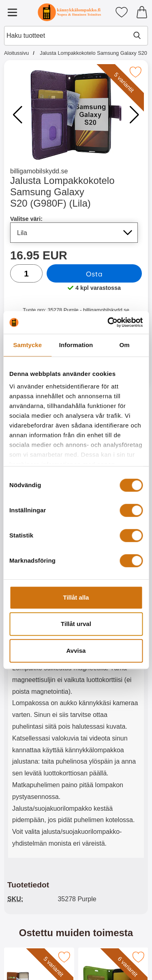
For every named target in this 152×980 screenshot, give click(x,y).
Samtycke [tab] (27, 345)
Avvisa (76, 651)
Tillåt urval (76, 624)
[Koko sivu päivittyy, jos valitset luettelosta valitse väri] (74, 233)
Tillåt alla (76, 597)
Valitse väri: (26, 219)
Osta (94, 274)
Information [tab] (76, 345)
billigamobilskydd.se (39, 171)
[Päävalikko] (12, 12)
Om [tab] (125, 345)
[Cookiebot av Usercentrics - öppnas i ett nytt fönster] (108, 322)
